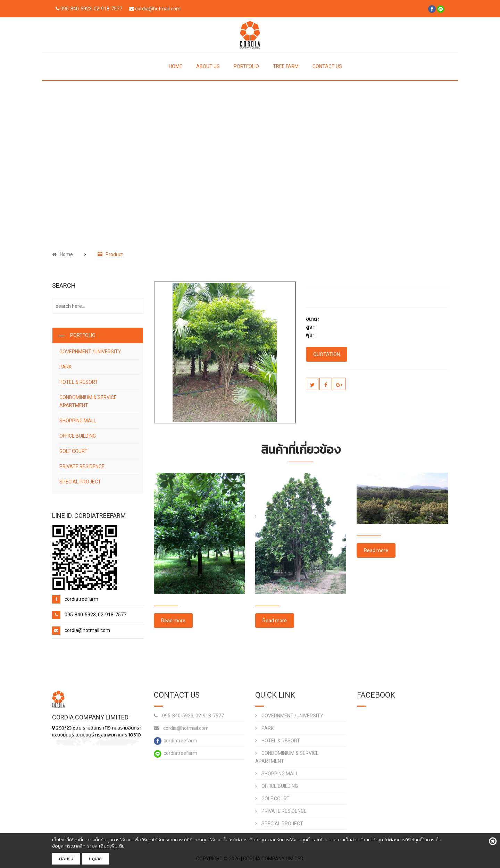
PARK (65, 367)
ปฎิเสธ (95, 858)
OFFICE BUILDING (78, 436)
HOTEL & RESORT (79, 382)
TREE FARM (286, 66)
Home (62, 254)
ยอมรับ (66, 858)
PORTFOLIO (246, 66)
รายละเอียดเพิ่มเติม (106, 846)
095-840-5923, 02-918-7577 (189, 716)
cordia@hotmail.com (181, 728)
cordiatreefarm (176, 741)
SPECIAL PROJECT (80, 482)
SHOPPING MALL (78, 421)
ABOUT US (208, 66)
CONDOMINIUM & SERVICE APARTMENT (88, 401)
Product (110, 254)
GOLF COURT (73, 451)
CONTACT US (327, 66)
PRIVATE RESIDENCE (82, 466)
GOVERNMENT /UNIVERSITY (90, 352)
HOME (176, 66)
